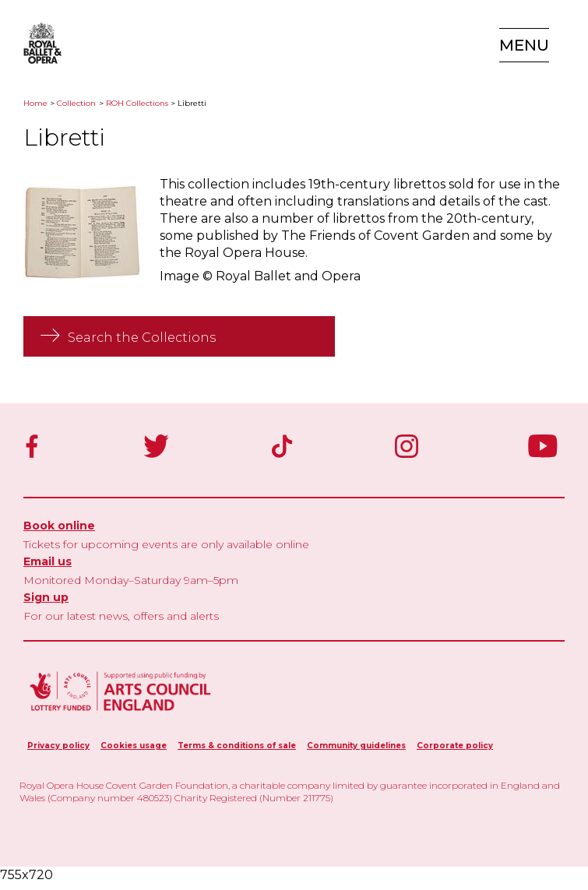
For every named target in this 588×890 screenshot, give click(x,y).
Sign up (46, 597)
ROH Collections (137, 103)
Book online (59, 526)
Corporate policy (455, 746)
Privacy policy (58, 746)
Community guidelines (356, 746)
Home (35, 103)
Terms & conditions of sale (237, 746)
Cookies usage (134, 746)
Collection (76, 103)
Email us (48, 561)
